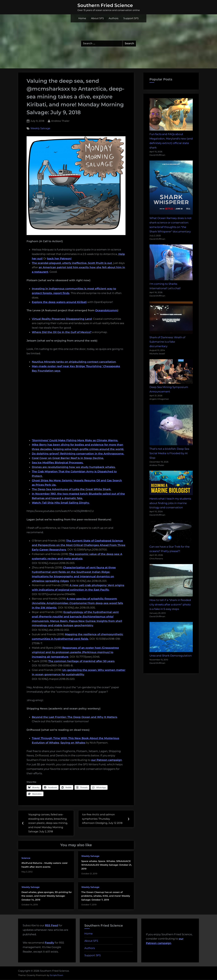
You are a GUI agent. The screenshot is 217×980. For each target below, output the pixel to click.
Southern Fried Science (105, 5)
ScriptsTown (56, 976)
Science (26, 858)
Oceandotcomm (106, 310)
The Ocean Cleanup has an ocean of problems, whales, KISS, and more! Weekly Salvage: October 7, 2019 (106, 896)
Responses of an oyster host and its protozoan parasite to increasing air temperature (75, 652)
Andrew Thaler (60, 121)
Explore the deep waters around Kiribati (59, 302)
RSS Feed (51, 926)
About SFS (97, 18)
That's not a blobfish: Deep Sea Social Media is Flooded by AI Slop (169, 453)
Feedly (49, 943)
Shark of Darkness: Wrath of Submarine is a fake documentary (167, 342)
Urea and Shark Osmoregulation (171, 656)
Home (82, 18)
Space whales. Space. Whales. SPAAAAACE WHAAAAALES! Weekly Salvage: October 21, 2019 (107, 865)
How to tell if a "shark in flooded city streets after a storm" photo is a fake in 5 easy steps (170, 605)
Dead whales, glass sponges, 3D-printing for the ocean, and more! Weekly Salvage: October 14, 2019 (47, 896)
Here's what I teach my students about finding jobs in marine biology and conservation (170, 503)
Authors (114, 18)
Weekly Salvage (40, 128)
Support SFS (131, 18)
